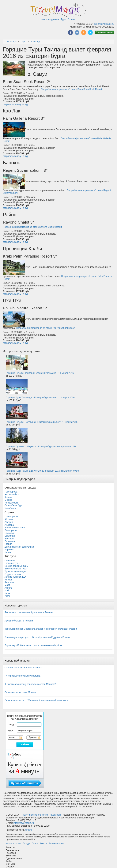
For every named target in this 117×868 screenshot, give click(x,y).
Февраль (9, 582)
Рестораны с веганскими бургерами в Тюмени (29, 612)
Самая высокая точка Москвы (20, 692)
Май (7, 591)
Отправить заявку (104, 32)
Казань (8, 497)
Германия (10, 541)
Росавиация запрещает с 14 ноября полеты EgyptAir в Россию (38, 637)
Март (7, 585)
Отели (35, 843)
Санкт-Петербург (13, 505)
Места (44, 843)
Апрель (8, 588)
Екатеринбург (12, 495)
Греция (8, 544)
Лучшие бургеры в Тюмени (19, 621)
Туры (63, 19)
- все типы (10, 560)
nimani (28, 830)
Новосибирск (11, 503)
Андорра (9, 525)
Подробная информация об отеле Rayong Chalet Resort (32, 227)
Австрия (9, 522)
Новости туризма (50, 19)
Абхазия (9, 519)
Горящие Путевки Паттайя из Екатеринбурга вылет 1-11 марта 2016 (42, 422)
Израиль (9, 549)
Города (26, 843)
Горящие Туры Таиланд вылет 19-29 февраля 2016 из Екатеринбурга (42, 471)
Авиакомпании (57, 843)
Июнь (8, 593)
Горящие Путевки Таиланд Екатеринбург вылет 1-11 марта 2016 (40, 373)
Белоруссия (11, 530)
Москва (8, 500)
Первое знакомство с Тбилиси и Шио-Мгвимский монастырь (36, 700)
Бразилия (10, 536)
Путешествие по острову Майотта (22, 676)
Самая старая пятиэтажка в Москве (23, 668)
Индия (8, 552)
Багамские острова (15, 528)
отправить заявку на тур (16, 104)
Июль (8, 596)
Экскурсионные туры (16, 569)
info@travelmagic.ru (104, 24)
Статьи (72, 19)
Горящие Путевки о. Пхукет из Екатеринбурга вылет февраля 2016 (41, 447)
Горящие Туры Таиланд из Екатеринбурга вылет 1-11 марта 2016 (40, 398)
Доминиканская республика (19, 547)
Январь (8, 580)
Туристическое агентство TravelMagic (41, 815)
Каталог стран (13, 843)
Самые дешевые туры (16, 566)
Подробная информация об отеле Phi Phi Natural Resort (45, 328)
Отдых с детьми (13, 574)
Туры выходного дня (15, 572)
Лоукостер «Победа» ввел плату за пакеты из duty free (33, 645)
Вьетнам (9, 539)
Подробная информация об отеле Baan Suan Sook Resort (71, 89)
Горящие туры (12, 563)
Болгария (9, 533)
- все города (11, 492)
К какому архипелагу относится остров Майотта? (30, 684)
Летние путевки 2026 (16, 577)
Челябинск (10, 508)
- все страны (11, 517)
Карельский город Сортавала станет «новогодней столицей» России (41, 629)
